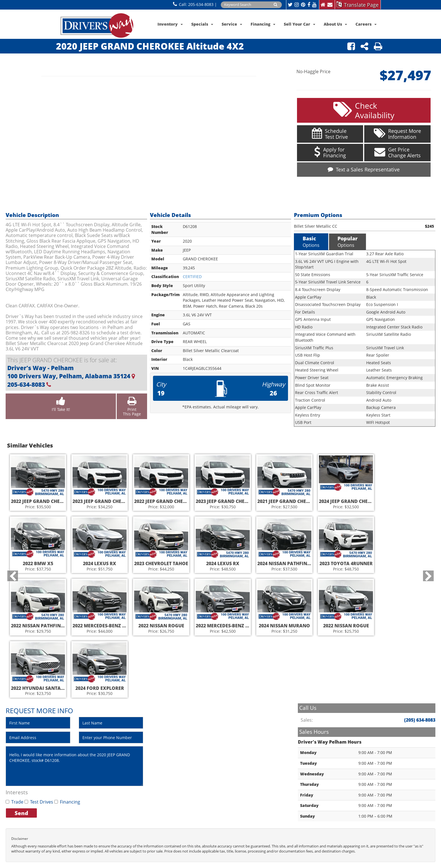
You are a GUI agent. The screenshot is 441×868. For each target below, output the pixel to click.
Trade (14, 801)
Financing (263, 24)
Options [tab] (311, 240)
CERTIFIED (192, 275)
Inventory (170, 24)
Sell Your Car (300, 24)
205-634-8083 (201, 4)
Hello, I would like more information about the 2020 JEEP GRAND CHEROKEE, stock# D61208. (74, 765)
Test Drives (39, 801)
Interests (17, 791)
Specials (202, 24)
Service (232, 24)
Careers (366, 24)
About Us (335, 24)
